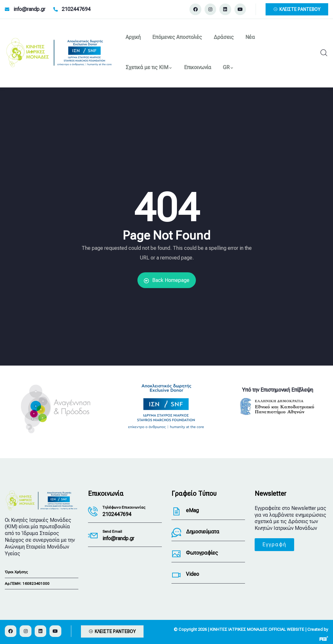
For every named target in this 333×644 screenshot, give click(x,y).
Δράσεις (224, 37)
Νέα (250, 37)
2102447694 (117, 514)
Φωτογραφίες (202, 553)
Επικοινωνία (198, 67)
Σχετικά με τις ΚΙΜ (149, 67)
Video (193, 574)
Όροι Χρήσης (16, 572)
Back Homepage (167, 280)
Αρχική (133, 37)
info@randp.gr (118, 538)
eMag (192, 510)
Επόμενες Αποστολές (177, 37)
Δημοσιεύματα (203, 532)
